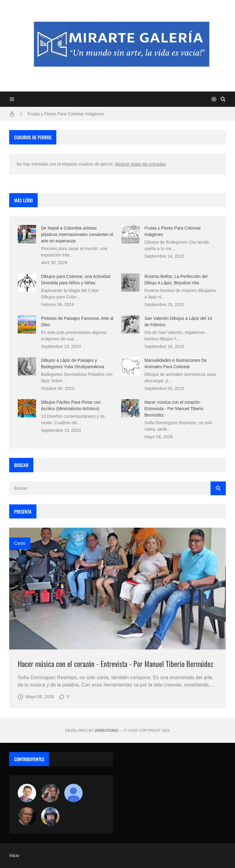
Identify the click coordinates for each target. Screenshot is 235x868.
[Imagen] (117, 589)
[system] (214, 99)
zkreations (106, 731)
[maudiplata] (50, 816)
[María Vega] (73, 793)
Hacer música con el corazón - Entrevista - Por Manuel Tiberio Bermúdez (174, 409)
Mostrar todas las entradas (140, 164)
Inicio (14, 855)
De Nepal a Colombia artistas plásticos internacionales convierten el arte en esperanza (77, 234)
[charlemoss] (27, 816)
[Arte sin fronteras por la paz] (27, 793)
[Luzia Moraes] (50, 793)
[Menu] (12, 99)
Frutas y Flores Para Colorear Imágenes (66, 114)
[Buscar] (223, 99)
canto (20, 543)
